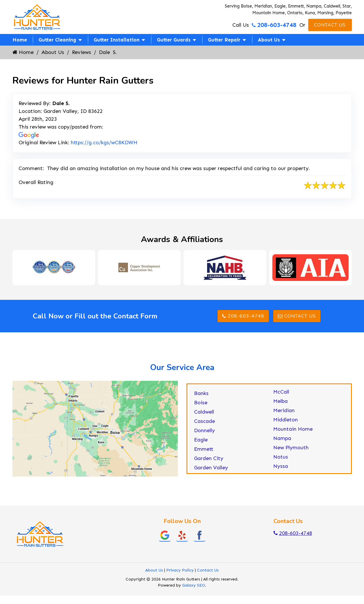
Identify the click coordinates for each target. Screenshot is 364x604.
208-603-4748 (274, 25)
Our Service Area (182, 367)
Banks (201, 393)
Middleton (286, 420)
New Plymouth (291, 448)
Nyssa (281, 466)
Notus (281, 457)
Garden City (209, 458)
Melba (280, 401)
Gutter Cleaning (57, 40)
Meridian (284, 410)
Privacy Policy (180, 570)
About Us (269, 40)
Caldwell (204, 412)
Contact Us (330, 25)
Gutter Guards (174, 40)
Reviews (82, 52)
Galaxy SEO (194, 585)
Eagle (201, 440)
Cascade (204, 421)
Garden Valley (211, 468)
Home (20, 40)
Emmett (204, 449)
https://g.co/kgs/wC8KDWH (104, 143)
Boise (201, 403)
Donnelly (204, 430)
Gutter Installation (117, 40)
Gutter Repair (224, 40)
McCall (281, 392)
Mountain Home (293, 429)
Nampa (282, 438)
